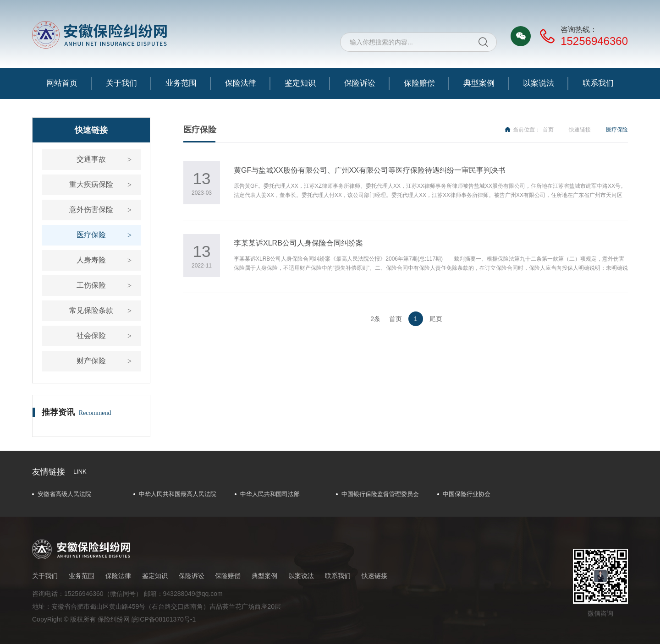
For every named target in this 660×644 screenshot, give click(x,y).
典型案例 (479, 83)
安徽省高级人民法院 (64, 494)
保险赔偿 (419, 83)
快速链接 (580, 130)
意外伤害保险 (91, 210)
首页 (548, 130)
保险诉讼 (360, 83)
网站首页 (62, 83)
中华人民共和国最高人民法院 (178, 494)
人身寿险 (91, 260)
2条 (375, 319)
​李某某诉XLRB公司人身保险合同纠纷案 (298, 243)
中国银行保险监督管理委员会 (380, 494)
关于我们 (121, 83)
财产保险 (91, 361)
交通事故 (91, 159)
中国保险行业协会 (467, 494)
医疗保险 (91, 235)
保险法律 (241, 83)
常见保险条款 (91, 310)
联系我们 (598, 83)
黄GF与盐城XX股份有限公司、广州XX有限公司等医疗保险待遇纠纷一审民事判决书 (370, 170)
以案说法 (539, 83)
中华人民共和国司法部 (270, 494)
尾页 (436, 319)
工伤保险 (91, 285)
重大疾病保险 (91, 184)
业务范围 (181, 83)
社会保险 (91, 336)
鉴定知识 (300, 83)
